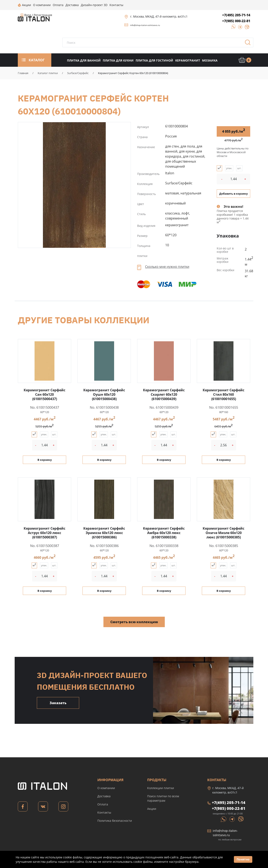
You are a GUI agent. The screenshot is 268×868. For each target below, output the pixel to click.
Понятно (243, 859)
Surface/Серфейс (78, 73)
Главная (23, 73)
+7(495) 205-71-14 (236, 15)
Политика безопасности (115, 821)
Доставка (104, 796)
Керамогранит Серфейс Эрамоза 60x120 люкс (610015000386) (104, 533)
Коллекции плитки (161, 788)
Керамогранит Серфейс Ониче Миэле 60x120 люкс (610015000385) (224, 533)
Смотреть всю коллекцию (134, 622)
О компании (106, 788)
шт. (239, 168)
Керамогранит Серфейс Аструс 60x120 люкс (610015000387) (44, 533)
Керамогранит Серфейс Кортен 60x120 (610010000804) (74, 185)
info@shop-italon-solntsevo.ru (145, 25)
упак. (229, 168)
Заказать (58, 703)
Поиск (249, 44)
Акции (152, 809)
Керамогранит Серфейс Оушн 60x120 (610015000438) (104, 394)
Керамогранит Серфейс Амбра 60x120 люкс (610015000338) (164, 533)
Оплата (103, 804)
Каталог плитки (48, 73)
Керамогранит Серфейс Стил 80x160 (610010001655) (224, 394)
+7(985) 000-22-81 (236, 21)
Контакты (104, 812)
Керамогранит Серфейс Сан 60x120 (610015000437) (44, 394)
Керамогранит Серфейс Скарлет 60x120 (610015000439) (164, 394)
